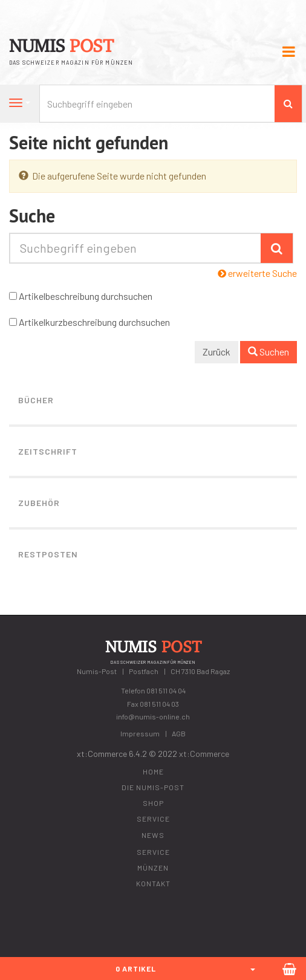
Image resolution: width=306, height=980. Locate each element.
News (153, 835)
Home (153, 771)
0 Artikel (136, 969)
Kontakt (153, 883)
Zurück (216, 352)
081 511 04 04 (166, 690)
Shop (153, 803)
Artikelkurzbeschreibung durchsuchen (94, 322)
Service (153, 819)
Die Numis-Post (153, 787)
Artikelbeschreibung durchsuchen (86, 296)
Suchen (269, 352)
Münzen (153, 868)
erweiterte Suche (257, 273)
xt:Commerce (204, 754)
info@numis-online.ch (153, 716)
